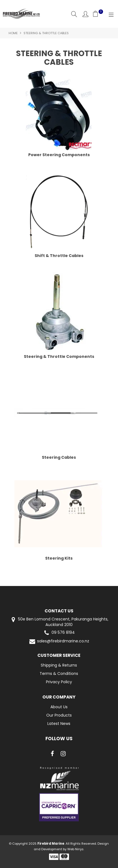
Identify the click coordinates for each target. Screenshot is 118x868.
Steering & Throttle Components (59, 356)
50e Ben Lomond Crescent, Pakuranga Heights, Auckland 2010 (59, 622)
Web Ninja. (76, 849)
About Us (59, 707)
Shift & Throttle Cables (59, 256)
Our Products (59, 715)
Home (13, 33)
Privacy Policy (59, 682)
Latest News (59, 724)
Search (74, 14)
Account (85, 14)
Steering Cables (59, 457)
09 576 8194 (59, 633)
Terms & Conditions (59, 674)
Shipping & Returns (59, 665)
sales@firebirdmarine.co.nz (59, 641)
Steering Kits (59, 558)
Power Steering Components (59, 155)
